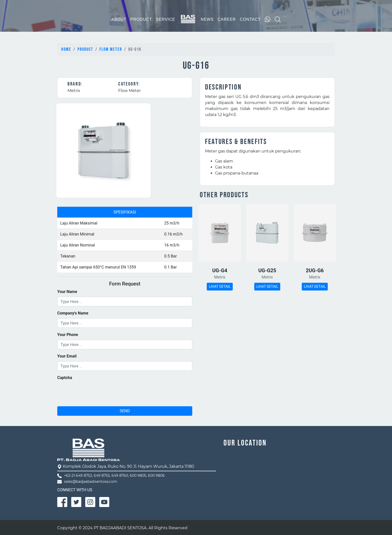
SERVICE (166, 19)
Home (66, 49)
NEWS (207, 19)
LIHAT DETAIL (220, 286)
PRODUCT (141, 19)
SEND (125, 411)
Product (85, 49)
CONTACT (250, 19)
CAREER (227, 19)
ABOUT (119, 19)
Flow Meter (111, 49)
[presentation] (95, 392)
